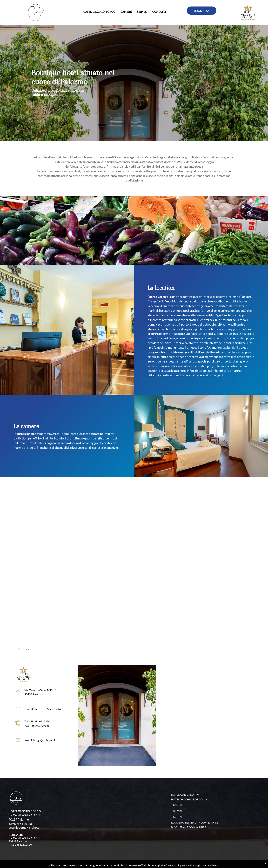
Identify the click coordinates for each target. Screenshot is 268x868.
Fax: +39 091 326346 (20, 725)
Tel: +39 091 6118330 (21, 721)
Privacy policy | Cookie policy (150, 864)
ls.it (43, 827)
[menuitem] (99, 12)
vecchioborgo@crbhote (24, 827)
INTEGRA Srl (84, 864)
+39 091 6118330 (20, 824)
